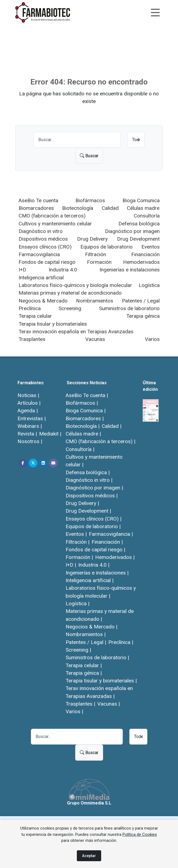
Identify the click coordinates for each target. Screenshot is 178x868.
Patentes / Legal (141, 301)
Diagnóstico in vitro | (89, 480)
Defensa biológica (139, 224)
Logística (149, 285)
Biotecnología (78, 208)
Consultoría (147, 216)
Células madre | (83, 434)
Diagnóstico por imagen (132, 231)
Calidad (110, 208)
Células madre (143, 208)
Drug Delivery (92, 239)
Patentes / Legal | (86, 642)
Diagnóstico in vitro (41, 231)
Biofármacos (90, 200)
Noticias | (28, 395)
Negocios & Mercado (43, 301)
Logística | (78, 604)
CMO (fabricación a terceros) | (100, 441)
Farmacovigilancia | (111, 534)
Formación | (79, 557)
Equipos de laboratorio (106, 247)
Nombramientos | (86, 634)
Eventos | (76, 534)
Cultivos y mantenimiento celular (55, 224)
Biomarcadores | (85, 418)
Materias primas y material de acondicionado (70, 293)
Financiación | (107, 542)
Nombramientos (95, 301)
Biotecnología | (83, 426)
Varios (152, 339)
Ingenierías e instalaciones (130, 270)
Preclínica (30, 308)
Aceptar (89, 856)
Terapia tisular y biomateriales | (101, 681)
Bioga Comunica (141, 200)
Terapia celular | (84, 665)
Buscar (89, 156)
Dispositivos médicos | (92, 496)
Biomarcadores (36, 208)
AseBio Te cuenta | (87, 395)
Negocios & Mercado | (91, 627)
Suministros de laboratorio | (97, 657)
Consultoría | (80, 449)
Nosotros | (30, 441)
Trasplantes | (80, 704)
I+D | (71, 565)
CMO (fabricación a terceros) (52, 216)
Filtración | (78, 542)
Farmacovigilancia (39, 254)
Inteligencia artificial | (90, 580)
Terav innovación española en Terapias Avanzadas (76, 332)
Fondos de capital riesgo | (95, 550)
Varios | (74, 711)
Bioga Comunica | (86, 411)
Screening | (78, 650)
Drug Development (138, 239)
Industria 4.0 (63, 270)
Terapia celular (35, 316)
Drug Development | (88, 511)
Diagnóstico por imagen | (94, 488)
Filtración (96, 254)
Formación (99, 262)
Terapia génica (143, 316)
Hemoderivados (141, 262)
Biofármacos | (82, 403)
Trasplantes (32, 339)
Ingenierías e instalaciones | (97, 573)
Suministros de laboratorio (129, 308)
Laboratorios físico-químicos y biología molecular (75, 285)
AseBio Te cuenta (38, 200)
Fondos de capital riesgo (47, 262)
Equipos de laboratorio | (93, 526)
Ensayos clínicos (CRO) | (94, 519)
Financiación (145, 254)
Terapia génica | (84, 673)
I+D (22, 270)
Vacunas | (109, 704)
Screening (70, 308)
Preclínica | (121, 642)
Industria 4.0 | (94, 565)
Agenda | (28, 411)
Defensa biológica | (88, 472)
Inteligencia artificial (41, 278)
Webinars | (30, 426)
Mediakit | (50, 434)
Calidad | (112, 426)
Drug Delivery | (82, 503)
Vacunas (95, 339)
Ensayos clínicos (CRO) (45, 247)
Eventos (151, 247)
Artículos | (29, 403)
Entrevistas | (32, 418)
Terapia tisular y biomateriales (53, 324)
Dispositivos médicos (43, 239)
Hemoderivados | (115, 557)
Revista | (27, 434)
